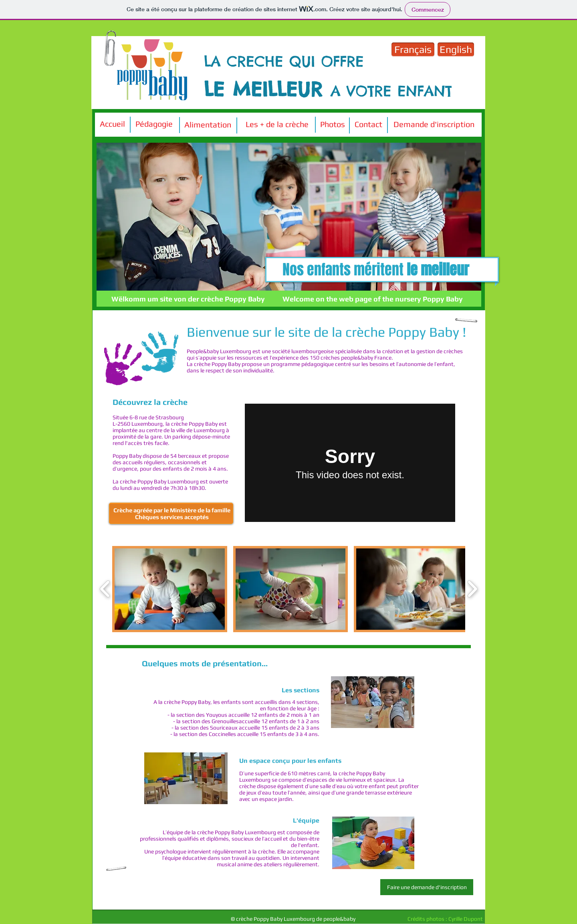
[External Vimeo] (350, 463)
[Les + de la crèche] (277, 124)
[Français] (413, 50)
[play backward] (105, 589)
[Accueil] (112, 124)
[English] (456, 50)
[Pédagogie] (154, 124)
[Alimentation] (208, 124)
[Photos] (332, 124)
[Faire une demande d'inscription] (427, 887)
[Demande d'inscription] (434, 124)
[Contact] (368, 124)
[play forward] (472, 589)
